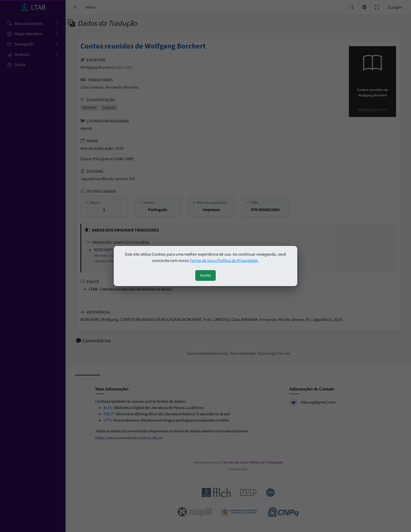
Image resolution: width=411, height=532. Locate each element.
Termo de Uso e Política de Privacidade (224, 261)
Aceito (206, 275)
